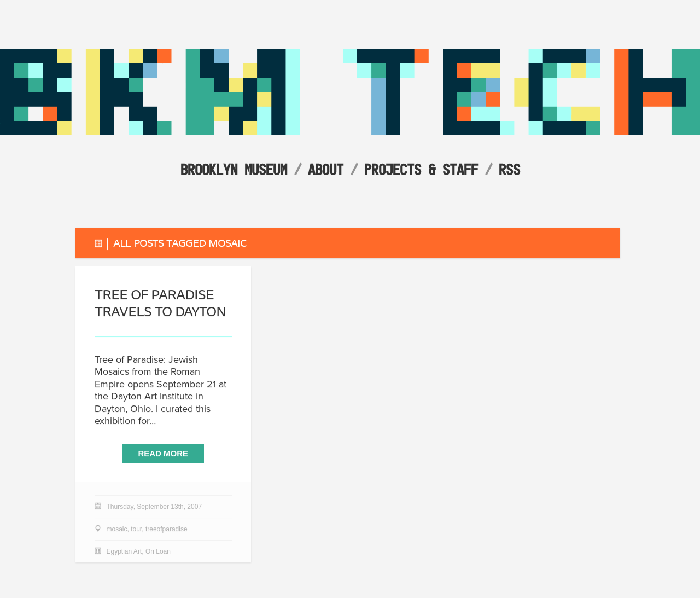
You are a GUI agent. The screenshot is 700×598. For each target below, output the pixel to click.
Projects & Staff (421, 169)
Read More (163, 453)
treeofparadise (167, 530)
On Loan (158, 552)
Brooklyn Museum (234, 169)
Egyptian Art (124, 552)
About (326, 169)
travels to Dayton (160, 303)
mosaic (117, 530)
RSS (509, 169)
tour (136, 530)
